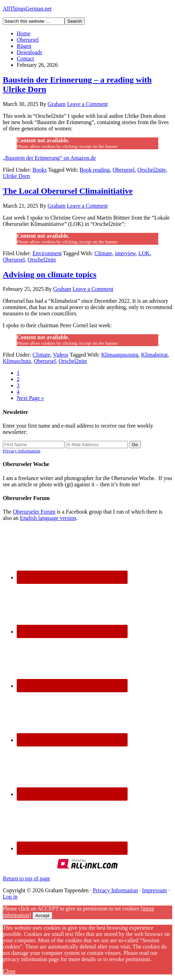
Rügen (24, 46)
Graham (56, 104)
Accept (42, 915)
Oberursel (28, 40)
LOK (144, 253)
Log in (10, 897)
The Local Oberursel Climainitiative (68, 191)
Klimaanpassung (120, 355)
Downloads (29, 52)
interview (125, 253)
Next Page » (30, 398)
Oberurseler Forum (34, 512)
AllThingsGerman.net (27, 9)
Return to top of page (26, 878)
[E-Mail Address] (97, 445)
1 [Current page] (18, 373)
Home (24, 33)
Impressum (155, 890)
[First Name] (34, 445)
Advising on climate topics (50, 274)
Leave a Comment (87, 104)
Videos (61, 355)
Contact (25, 59)
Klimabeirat (154, 355)
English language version (48, 518)
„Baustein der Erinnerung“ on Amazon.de (49, 158)
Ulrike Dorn (16, 176)
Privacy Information (22, 451)
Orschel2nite (152, 170)
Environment (47, 253)
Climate (103, 253)
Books (40, 170)
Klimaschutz (17, 361)
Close (9, 971)
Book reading (95, 170)
